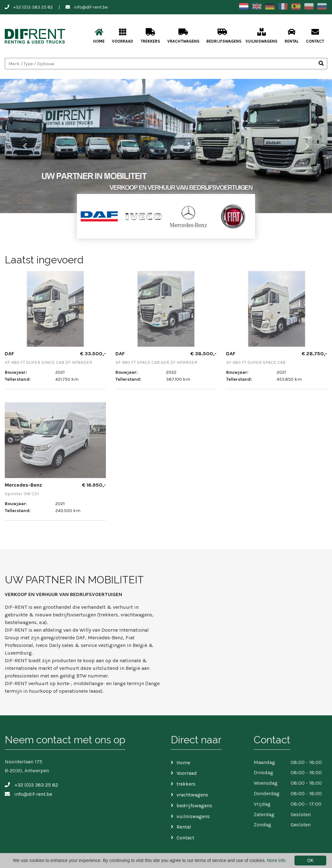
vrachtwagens (183, 36)
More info (276, 860)
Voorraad (123, 36)
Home (99, 36)
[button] (25, 146)
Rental (292, 36)
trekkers (150, 36)
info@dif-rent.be (91, 7)
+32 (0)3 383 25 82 (33, 7)
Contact (315, 36)
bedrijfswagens (224, 36)
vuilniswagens (261, 36)
